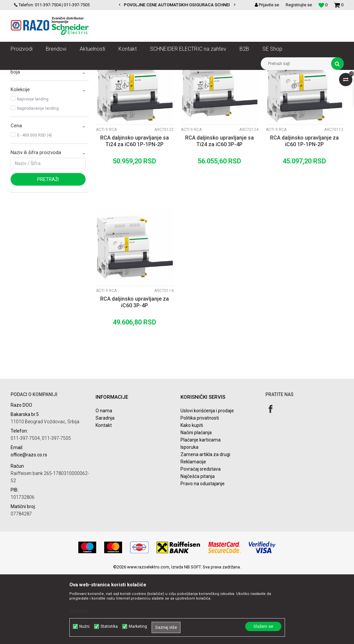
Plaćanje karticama (201, 510)
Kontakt (104, 495)
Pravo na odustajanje (203, 554)
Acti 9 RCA (24, 104)
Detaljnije (79, 611)
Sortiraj (169, 87)
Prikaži (274, 87)
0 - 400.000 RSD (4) (34, 205)
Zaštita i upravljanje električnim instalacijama (158, 75)
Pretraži (48, 249)
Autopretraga (141, 87)
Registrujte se (299, 5)
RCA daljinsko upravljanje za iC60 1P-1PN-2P (304, 211)
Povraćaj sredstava (201, 539)
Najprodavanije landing (38, 178)
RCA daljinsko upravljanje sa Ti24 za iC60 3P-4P (219, 211)
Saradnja (105, 488)
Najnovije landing (33, 169)
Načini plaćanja (196, 502)
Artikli (45, 75)
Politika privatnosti (200, 488)
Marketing (138, 626)
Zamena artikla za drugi (205, 524)
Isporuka (189, 517)
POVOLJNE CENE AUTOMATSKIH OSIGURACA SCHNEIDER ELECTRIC (191, 5)
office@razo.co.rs (29, 525)
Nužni (84, 626)
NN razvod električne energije (83, 75)
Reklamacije (193, 532)
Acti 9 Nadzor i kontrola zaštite (235, 75)
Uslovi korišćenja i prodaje (207, 481)
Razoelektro (22, 75)
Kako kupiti (192, 495)
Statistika (109, 626)
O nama (104, 481)
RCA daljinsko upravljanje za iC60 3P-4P (135, 372)
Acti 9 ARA (25, 113)
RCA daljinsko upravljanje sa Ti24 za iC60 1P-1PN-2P (135, 211)
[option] (177, 5)
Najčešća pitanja (198, 546)
